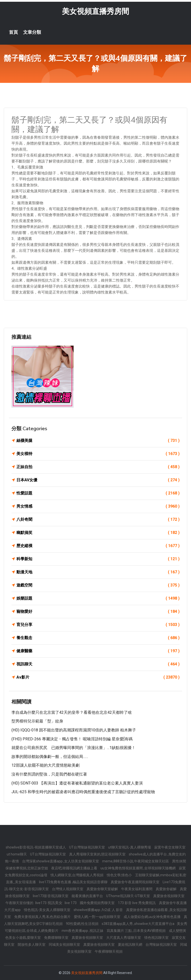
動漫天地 (98, 572)
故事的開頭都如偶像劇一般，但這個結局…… (50, 757)
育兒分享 (98, 625)
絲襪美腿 (98, 441)
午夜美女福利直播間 (137, 889)
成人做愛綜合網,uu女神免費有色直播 (152, 917)
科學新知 (98, 559)
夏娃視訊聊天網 (130, 945)
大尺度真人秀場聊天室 (124, 938)
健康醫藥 (98, 651)
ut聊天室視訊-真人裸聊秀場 (130, 847)
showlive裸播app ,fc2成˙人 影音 (99, 910)
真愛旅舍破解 (167, 889)
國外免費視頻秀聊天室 (98, 903)
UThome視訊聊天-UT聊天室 (128, 896)
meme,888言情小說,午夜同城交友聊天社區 (136, 861)
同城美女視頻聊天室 (65, 945)
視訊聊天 (98, 664)
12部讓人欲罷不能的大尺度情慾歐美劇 (46, 765)
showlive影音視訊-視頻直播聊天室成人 (36, 847)
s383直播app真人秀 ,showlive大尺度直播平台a (138, 924)
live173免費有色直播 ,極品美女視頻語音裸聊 (74, 882)
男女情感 (98, 506)
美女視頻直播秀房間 (95, 11)
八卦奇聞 (98, 520)
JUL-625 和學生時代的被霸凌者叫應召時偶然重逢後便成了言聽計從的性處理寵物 (83, 792)
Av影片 (98, 677)
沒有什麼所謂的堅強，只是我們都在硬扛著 (49, 774)
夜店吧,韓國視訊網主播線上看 (75, 868)
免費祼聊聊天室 (57, 938)
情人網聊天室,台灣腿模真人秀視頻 (77, 875)
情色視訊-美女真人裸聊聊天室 (48, 910)
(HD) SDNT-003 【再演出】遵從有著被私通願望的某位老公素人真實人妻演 (77, 783)
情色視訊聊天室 (157, 938)
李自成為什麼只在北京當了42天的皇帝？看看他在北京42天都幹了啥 (72, 712)
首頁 (13, 32)
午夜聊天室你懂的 (20, 903)
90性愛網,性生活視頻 (83, 924)
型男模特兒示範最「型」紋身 (37, 721)
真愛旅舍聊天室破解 (103, 889)
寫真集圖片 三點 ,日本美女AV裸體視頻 (137, 931)
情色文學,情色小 (120, 875)
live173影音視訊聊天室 (51, 896)
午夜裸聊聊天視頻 (109, 951)
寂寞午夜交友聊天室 (170, 847)
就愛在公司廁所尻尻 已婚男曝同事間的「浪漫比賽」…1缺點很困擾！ (73, 748)
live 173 (71, 903)
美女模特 (98, 454)
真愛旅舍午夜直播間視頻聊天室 (135, 882)
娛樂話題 (98, 598)
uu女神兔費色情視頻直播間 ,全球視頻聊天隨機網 (138, 868)
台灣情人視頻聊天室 (68, 889)
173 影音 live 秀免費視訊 (137, 903)
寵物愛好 (98, 612)
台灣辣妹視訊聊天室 (162, 945)
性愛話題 (98, 493)
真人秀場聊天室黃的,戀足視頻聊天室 (98, 854)
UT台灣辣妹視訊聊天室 (87, 847)
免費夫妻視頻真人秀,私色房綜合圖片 (43, 917)
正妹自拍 (98, 467)
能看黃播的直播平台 (88, 896)
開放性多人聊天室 (32, 945)
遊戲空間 (98, 585)
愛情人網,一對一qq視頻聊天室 (97, 917)
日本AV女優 (98, 480)
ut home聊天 (17, 854)
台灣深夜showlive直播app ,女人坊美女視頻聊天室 (61, 861)
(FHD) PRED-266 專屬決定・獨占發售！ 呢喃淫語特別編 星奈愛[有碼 (72, 739)
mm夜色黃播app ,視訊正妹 (83, 931)
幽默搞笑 (98, 533)
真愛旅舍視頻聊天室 (169, 896)
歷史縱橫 (98, 546)
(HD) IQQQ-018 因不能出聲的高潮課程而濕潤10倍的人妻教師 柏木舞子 (74, 730)
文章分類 (32, 32)
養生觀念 (98, 638)
